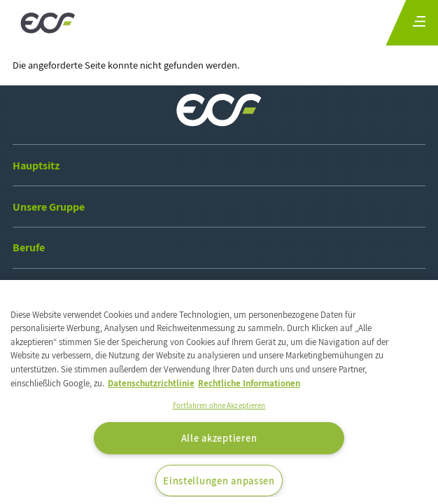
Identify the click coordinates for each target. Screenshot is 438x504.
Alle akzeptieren (219, 438)
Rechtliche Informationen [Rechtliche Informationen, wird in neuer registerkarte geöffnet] (249, 383)
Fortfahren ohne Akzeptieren (219, 405)
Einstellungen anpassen (219, 481)
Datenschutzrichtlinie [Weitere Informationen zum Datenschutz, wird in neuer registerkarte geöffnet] (151, 383)
